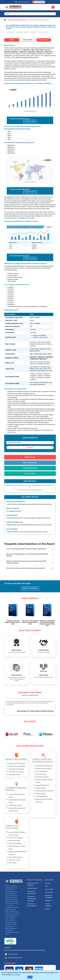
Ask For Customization (30, 463)
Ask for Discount (30, 474)
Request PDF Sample (44, 40)
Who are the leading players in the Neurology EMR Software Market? (27, 555)
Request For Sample (30, 121)
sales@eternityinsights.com (24, 2)
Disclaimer (48, 901)
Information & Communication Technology (32, 899)
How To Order (49, 889)
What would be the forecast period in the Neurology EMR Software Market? (26, 562)
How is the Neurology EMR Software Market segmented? (26, 549)
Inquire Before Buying (30, 468)
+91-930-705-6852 (39, 2)
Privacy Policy (49, 892)
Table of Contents (28, 40)
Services (48, 883)
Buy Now (30, 447)
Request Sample (30, 457)
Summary (12, 40)
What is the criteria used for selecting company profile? (26, 568)
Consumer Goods (32, 888)
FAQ (46, 886)
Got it (30, 977)
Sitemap (48, 909)
